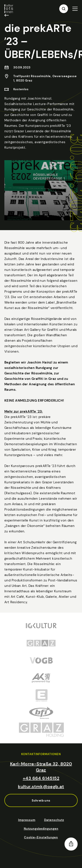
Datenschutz (54, 820)
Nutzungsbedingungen (41, 829)
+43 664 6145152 (41, 778)
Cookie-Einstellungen (41, 837)
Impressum (27, 820)
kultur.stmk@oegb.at (41, 786)
